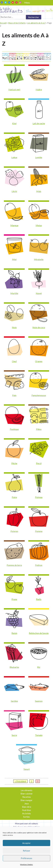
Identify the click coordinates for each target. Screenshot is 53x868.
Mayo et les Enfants (17, 23)
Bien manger (26, 800)
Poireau (39, 497)
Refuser (27, 851)
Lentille (39, 157)
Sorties (26, 817)
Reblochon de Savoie (39, 633)
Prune (14, 599)
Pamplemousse (39, 395)
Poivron (14, 531)
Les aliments (26, 790)
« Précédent (20, 781)
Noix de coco (39, 327)
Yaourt (26, 769)
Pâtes (39, 429)
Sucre (14, 735)
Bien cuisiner (27, 793)
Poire (14, 497)
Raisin (14, 633)
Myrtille (14, 293)
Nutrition (26, 810)
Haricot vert (14, 89)
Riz (39, 667)
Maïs (39, 191)
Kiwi (14, 123)
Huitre (39, 89)
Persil (39, 463)
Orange (39, 361)
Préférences (26, 858)
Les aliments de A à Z (36, 23)
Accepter (26, 843)
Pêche (14, 463)
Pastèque (14, 429)
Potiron (39, 565)
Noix (14, 327)
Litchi (14, 191)
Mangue (14, 225)
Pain (14, 395)
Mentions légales (26, 864)
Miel (14, 259)
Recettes (27, 797)
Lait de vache (39, 123)
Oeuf (14, 361)
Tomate (39, 735)
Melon (39, 225)
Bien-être (27, 807)
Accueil (3, 23)
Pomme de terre (14, 565)
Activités (26, 813)
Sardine (14, 701)
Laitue (14, 157)
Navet (39, 293)
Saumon (39, 701)
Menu (27, 3)
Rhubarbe (14, 667)
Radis (39, 599)
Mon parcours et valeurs (26, 823)
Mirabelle (39, 259)
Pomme (39, 531)
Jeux (27, 803)
